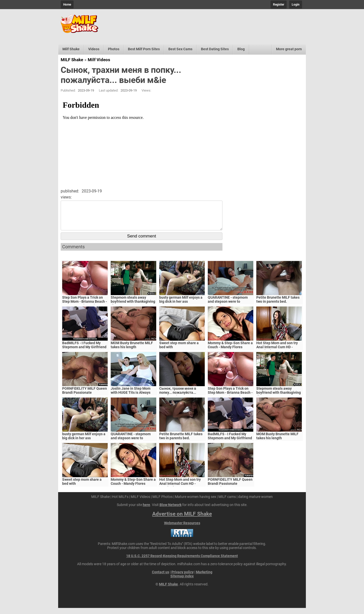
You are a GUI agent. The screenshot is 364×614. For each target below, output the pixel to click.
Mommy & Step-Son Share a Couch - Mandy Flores (230, 351)
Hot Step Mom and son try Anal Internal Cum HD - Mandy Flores (277, 353)
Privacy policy (183, 578)
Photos (114, 49)
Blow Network (170, 511)
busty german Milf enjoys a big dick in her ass (181, 305)
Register (279, 5)
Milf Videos (99, 60)
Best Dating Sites (215, 49)
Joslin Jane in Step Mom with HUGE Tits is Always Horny (131, 399)
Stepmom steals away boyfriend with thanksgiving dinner (133, 308)
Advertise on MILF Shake (182, 520)
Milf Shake (71, 49)
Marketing (204, 578)
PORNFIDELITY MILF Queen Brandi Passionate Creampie (85, 399)
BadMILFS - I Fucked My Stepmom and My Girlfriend (84, 351)
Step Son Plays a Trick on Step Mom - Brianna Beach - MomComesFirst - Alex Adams (85, 310)
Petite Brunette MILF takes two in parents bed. (278, 305)
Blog (241, 49)
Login (296, 5)
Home (67, 5)
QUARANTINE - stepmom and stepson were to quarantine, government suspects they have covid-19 (231, 310)
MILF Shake (72, 60)
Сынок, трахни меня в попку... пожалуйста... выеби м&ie (178, 399)
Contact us (161, 578)
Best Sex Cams (180, 49)
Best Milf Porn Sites (144, 49)
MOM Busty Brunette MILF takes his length (132, 351)
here (146, 511)
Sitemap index (182, 582)
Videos (94, 49)
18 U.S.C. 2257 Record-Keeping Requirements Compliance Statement (182, 562)
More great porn (289, 49)
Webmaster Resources (182, 529)
